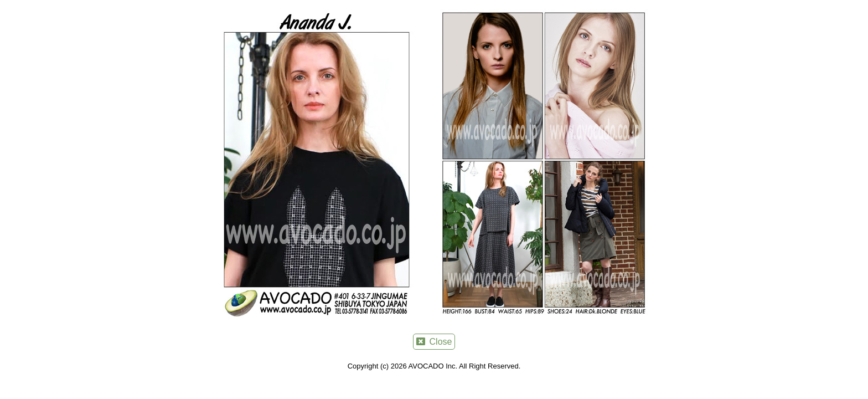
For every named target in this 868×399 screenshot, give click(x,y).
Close (434, 342)
